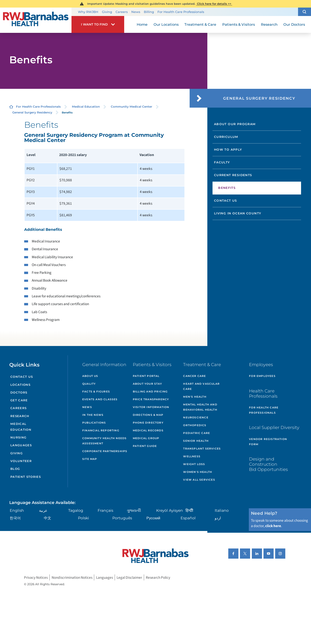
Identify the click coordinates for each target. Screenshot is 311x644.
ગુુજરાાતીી (134, 510)
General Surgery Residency (32, 112)
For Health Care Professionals (181, 12)
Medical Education (86, 107)
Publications (94, 423)
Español (188, 518)
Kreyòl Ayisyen (170, 510)
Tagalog (76, 510)
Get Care (19, 400)
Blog (15, 469)
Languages (21, 445)
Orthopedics (195, 425)
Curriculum (226, 137)
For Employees (262, 376)
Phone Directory (148, 423)
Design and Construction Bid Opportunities (268, 464)
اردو (218, 518)
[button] (305, 12)
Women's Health (198, 472)
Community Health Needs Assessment (104, 441)
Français (105, 510)
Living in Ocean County (238, 213)
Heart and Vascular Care (201, 386)
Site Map (90, 459)
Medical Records (148, 430)
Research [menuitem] (269, 24)
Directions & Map (148, 415)
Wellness (192, 456)
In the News (93, 415)
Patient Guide (145, 446)
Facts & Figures (96, 391)
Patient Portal (146, 376)
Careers (122, 12)
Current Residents (233, 175)
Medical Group (146, 438)
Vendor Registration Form (268, 442)
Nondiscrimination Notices (72, 577)
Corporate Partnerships (105, 451)
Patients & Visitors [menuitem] (239, 24)
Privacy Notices (36, 577)
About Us (90, 376)
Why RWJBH (88, 12)
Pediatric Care (197, 433)
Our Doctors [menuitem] (294, 24)
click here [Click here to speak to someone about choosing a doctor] (273, 526)
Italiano (222, 510)
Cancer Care (194, 376)
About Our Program (235, 124)
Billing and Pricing (150, 391)
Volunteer (21, 461)
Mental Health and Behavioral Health (200, 407)
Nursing (18, 437)
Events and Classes (100, 399)
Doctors (19, 392)
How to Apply (228, 150)
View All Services (199, 480)
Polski (83, 518)
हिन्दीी (189, 510)
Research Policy (158, 577)
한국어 (15, 518)
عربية (43, 510)
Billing (149, 12)
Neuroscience (196, 417)
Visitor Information (151, 407)
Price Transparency (151, 399)
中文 (48, 518)
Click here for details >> (214, 4)
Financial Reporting (101, 430)
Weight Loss (194, 464)
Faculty (222, 162)
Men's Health (195, 397)
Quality (89, 384)
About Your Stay (147, 384)
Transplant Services (202, 449)
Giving (107, 12)
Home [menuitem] (142, 24)
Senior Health (196, 441)
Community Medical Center (132, 107)
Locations (20, 385)
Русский (153, 518)
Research (20, 416)
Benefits (227, 188)
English (17, 510)
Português (122, 518)
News (136, 12)
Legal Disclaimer (129, 577)
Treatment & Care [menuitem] (200, 24)
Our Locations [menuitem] (166, 24)
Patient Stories (26, 477)
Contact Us (226, 201)
